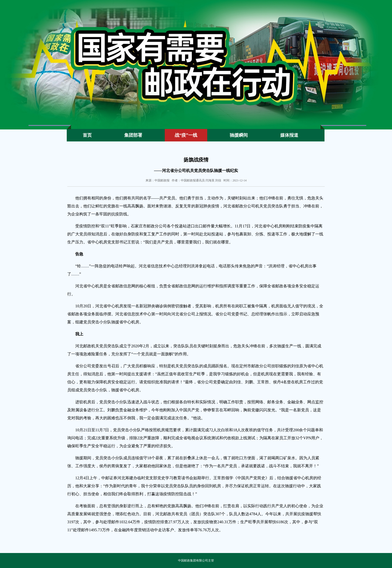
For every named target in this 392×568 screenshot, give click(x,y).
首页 (87, 135)
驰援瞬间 (239, 135)
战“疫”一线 (186, 135)
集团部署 (133, 135)
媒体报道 (289, 135)
